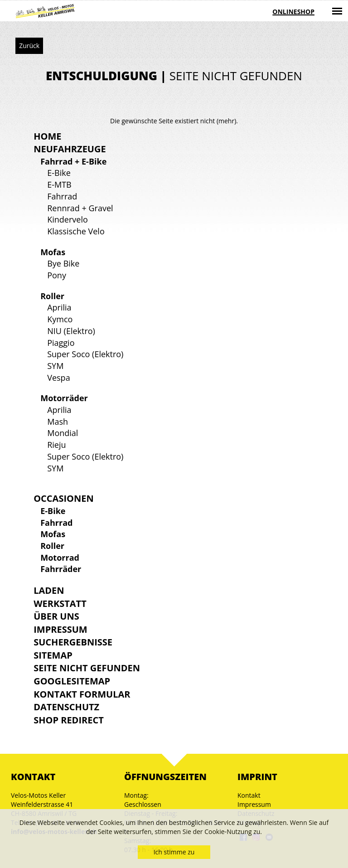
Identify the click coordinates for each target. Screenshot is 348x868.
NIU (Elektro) (71, 331)
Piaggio (61, 343)
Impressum (60, 629)
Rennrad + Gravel (80, 208)
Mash (58, 422)
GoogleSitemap (72, 681)
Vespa (58, 378)
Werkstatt (60, 604)
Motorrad (60, 558)
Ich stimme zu (174, 852)
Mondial (63, 433)
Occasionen (63, 498)
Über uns (56, 616)
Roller (52, 296)
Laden (49, 590)
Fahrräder (61, 569)
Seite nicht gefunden (87, 668)
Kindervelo (68, 219)
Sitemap (53, 655)
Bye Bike (63, 263)
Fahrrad (62, 196)
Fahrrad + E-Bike (73, 161)
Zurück (29, 46)
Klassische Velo (76, 231)
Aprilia (59, 307)
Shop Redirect (69, 720)
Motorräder (64, 398)
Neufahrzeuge (70, 149)
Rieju (56, 445)
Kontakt (249, 795)
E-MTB (59, 184)
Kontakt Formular (82, 694)
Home (47, 136)
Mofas (53, 252)
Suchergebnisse (73, 642)
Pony (57, 275)
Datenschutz (66, 707)
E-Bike (59, 173)
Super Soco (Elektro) (85, 354)
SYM (55, 366)
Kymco (60, 319)
